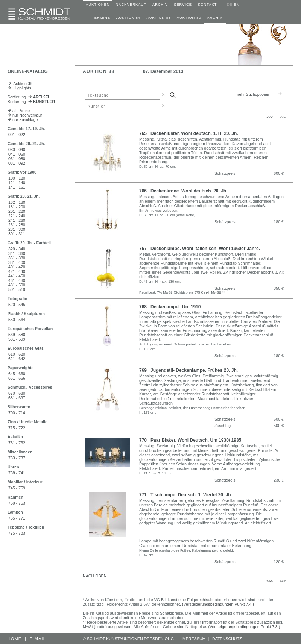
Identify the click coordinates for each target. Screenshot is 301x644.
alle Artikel (19, 111)
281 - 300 (17, 229)
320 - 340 (17, 249)
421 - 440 (17, 271)
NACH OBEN (95, 576)
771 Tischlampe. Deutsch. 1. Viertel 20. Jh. (186, 495)
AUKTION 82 (189, 18)
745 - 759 (17, 488)
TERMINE (101, 18)
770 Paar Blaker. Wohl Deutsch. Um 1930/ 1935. (191, 440)
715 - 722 (17, 428)
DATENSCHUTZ (227, 639)
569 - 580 (17, 335)
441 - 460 (17, 276)
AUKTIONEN (98, 5)
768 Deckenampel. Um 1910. (171, 307)
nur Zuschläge (23, 120)
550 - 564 (17, 320)
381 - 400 (17, 262)
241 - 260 (17, 220)
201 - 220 (17, 211)
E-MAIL (38, 639)
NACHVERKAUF (131, 5)
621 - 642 (17, 359)
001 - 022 (17, 135)
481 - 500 (17, 285)
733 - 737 (17, 458)
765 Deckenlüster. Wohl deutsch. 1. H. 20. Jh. (189, 133)
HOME (14, 639)
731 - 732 (17, 443)
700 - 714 (17, 413)
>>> (283, 117)
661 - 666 (17, 378)
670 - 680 (17, 393)
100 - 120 (17, 178)
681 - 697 (17, 398)
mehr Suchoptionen (253, 94)
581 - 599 (17, 339)
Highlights (19, 88)
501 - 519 (17, 289)
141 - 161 (17, 187)
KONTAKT (207, 5)
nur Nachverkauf (25, 115)
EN (237, 5)
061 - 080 (17, 159)
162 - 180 (17, 202)
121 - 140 (17, 183)
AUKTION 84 (128, 18)
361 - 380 (17, 258)
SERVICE (183, 5)
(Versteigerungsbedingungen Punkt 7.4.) (218, 604)
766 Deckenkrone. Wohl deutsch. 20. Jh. (183, 191)
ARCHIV (160, 5)
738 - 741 (17, 473)
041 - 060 (17, 154)
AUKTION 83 (158, 18)
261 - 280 (17, 225)
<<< (270, 117)
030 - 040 (17, 150)
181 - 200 (17, 207)
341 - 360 (17, 253)
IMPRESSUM (194, 639)
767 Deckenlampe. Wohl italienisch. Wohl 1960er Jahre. (200, 249)
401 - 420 (17, 267)
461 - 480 (17, 280)
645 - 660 (17, 374)
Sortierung (29, 97)
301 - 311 (17, 234)
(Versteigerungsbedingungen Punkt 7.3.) (244, 627)
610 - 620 (17, 354)
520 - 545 (17, 305)
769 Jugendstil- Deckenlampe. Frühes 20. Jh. (189, 370)
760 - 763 (17, 503)
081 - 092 (17, 163)
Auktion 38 (20, 83)
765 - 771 (17, 518)
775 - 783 (17, 533)
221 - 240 (17, 216)
